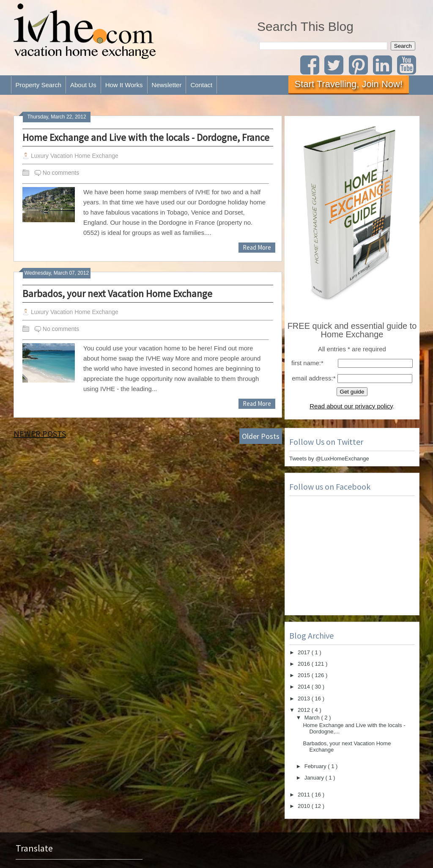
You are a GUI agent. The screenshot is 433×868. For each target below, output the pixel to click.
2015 (305, 675)
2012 (305, 710)
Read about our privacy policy (351, 406)
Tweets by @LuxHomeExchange (329, 459)
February (316, 766)
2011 (305, 795)
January (315, 778)
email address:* (314, 378)
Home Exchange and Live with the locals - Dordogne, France (146, 137)
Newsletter (167, 85)
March (313, 718)
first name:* (307, 363)
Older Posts (261, 436)
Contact (201, 85)
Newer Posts (40, 434)
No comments (61, 173)
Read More (257, 247)
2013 (305, 699)
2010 (305, 806)
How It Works (124, 85)
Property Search (38, 85)
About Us (83, 85)
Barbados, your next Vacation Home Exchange (117, 293)
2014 (305, 687)
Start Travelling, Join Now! (349, 84)
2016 (305, 664)
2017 (305, 652)
